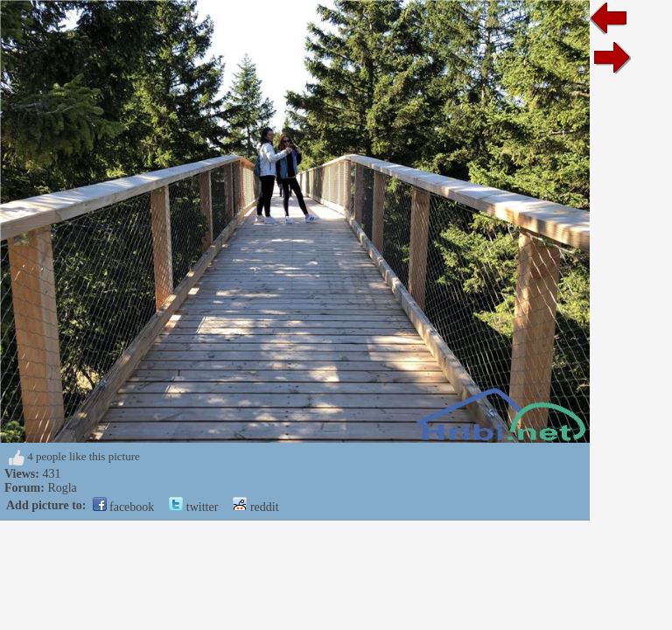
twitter (193, 507)
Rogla (62, 488)
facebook (124, 507)
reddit (255, 507)
